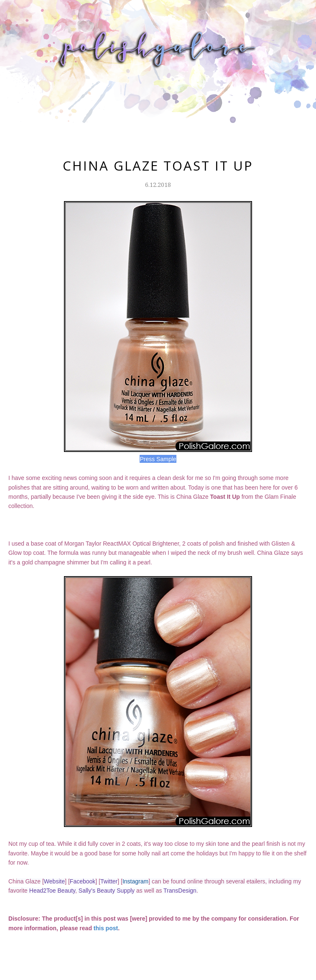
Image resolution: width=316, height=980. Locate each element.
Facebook (83, 881)
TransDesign (180, 891)
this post (106, 928)
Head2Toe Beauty (52, 891)
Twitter (109, 881)
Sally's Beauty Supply (107, 891)
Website (54, 881)
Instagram (135, 881)
